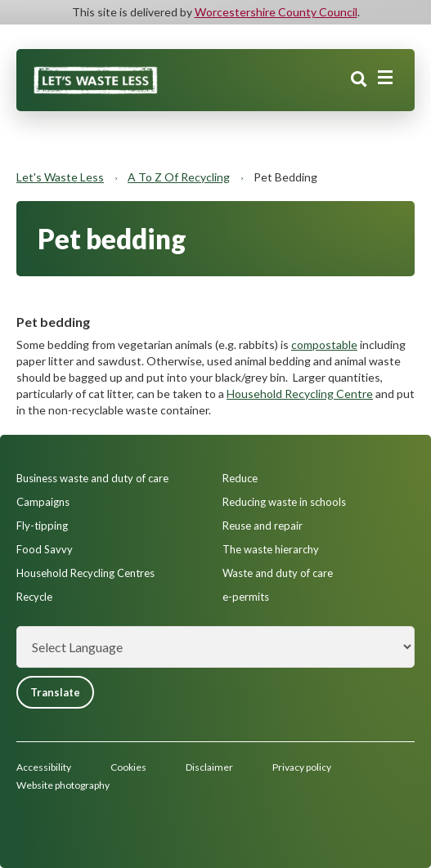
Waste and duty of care (278, 573)
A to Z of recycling (179, 177)
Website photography (63, 785)
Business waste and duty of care (92, 478)
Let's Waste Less (60, 177)
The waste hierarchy (271, 549)
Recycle (34, 597)
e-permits (246, 597)
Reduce (240, 478)
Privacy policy (302, 767)
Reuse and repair (263, 526)
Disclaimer (209, 767)
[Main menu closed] (385, 78)
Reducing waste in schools (284, 502)
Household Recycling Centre (300, 394)
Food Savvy (45, 549)
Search (359, 79)
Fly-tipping (42, 526)
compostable (324, 345)
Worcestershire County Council (276, 12)
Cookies (128, 767)
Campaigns (43, 502)
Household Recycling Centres (85, 573)
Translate (55, 692)
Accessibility (44, 767)
